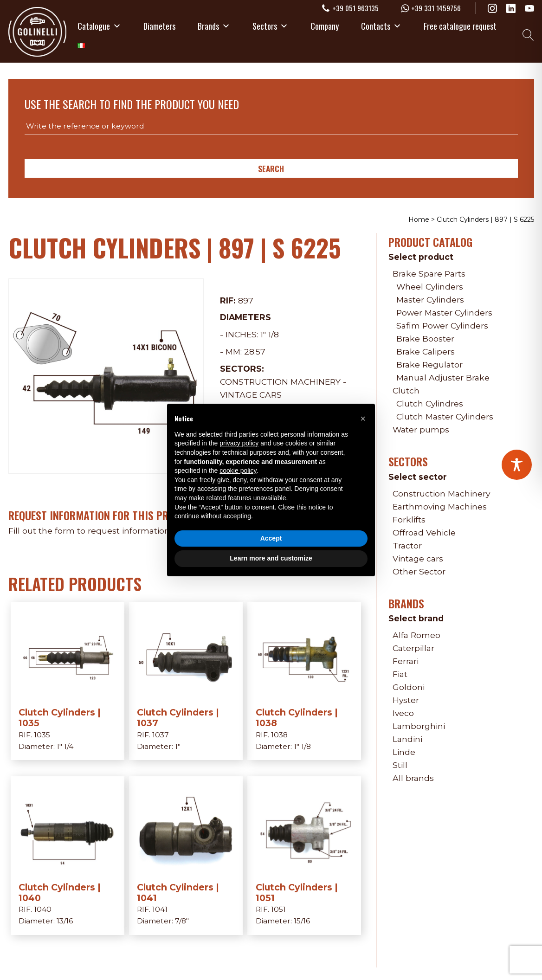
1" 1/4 (65, 746)
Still (400, 765)
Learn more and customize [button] (271, 558)
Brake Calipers (426, 351)
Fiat (400, 674)
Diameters (159, 26)
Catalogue (99, 26)
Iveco (403, 713)
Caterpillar (413, 648)
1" (178, 746)
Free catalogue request (460, 26)
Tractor (407, 545)
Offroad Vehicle (424, 532)
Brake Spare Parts (429, 274)
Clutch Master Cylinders (445, 416)
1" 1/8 (270, 334)
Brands (214, 26)
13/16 (65, 921)
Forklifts (409, 519)
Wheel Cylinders (430, 287)
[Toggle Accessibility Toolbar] (517, 465)
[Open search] (528, 35)
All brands (413, 778)
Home (419, 219)
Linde (404, 752)
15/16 (302, 921)
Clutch (406, 390)
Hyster (406, 700)
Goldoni (409, 687)
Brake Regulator (429, 364)
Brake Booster (425, 338)
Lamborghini (419, 726)
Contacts (381, 26)
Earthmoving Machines (440, 506)
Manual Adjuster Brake (443, 377)
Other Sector (419, 571)
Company (325, 26)
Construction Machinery (280, 382)
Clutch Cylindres (430, 403)
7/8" (182, 921)
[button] (363, 419)
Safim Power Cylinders (442, 326)
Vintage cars (251, 395)
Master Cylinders (430, 300)
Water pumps (421, 429)
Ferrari (406, 661)
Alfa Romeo (416, 635)
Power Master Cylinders (444, 313)
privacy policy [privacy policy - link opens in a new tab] (239, 443)
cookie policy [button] (238, 471)
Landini (407, 739)
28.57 (255, 351)
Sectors (270, 26)
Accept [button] (271, 538)
